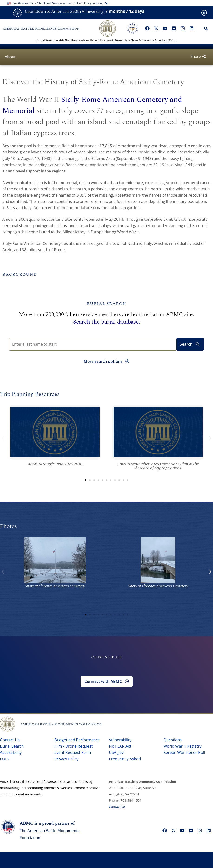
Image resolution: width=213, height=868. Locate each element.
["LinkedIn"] (191, 29)
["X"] (156, 29)
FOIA (4, 759)
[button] (3, 438)
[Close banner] (204, 13)
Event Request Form (73, 752)
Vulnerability (120, 740)
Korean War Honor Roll (184, 752)
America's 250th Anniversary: (78, 11)
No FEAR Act (120, 746)
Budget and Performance (77, 740)
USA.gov (116, 752)
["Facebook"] (147, 29)
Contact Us (10, 740)
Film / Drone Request (74, 746)
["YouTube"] (165, 29)
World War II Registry (182, 746)
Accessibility (11, 752)
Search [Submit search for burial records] (190, 344)
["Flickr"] (174, 29)
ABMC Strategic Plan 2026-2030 (55, 464)
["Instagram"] (183, 29)
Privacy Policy (66, 759)
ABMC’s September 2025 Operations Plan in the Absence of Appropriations (158, 466)
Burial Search (12, 746)
